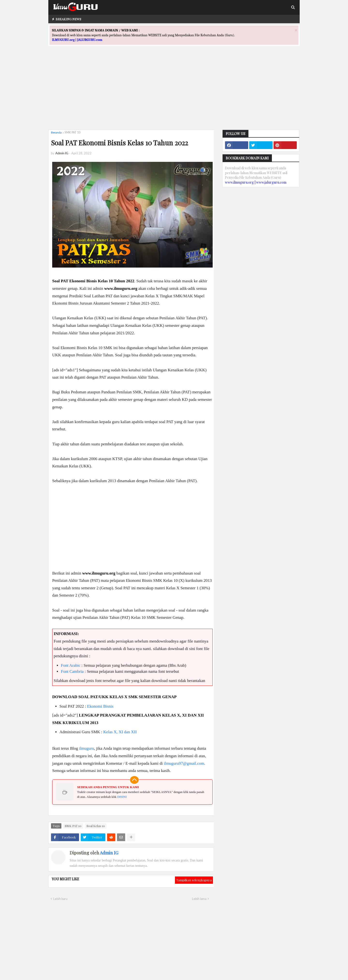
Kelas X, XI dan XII (120, 732)
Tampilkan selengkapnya (194, 880)
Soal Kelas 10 (96, 826)
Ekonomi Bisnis (100, 706)
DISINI (122, 797)
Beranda (56, 132)
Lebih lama (199, 899)
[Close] (296, 30)
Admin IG (109, 853)
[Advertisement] (174, 92)
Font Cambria (72, 671)
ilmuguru (87, 748)
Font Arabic (71, 665)
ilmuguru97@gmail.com (184, 763)
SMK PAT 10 (72, 132)
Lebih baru (60, 899)
